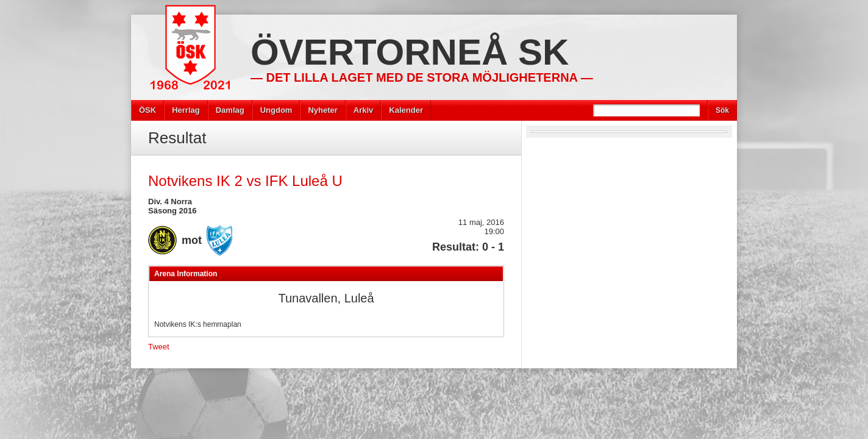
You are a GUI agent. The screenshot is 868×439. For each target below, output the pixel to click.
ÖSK (148, 110)
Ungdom (276, 110)
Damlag (230, 110)
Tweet (159, 347)
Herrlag (186, 110)
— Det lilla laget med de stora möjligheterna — (422, 77)
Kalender (406, 110)
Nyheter (322, 110)
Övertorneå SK (410, 52)
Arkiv (364, 110)
